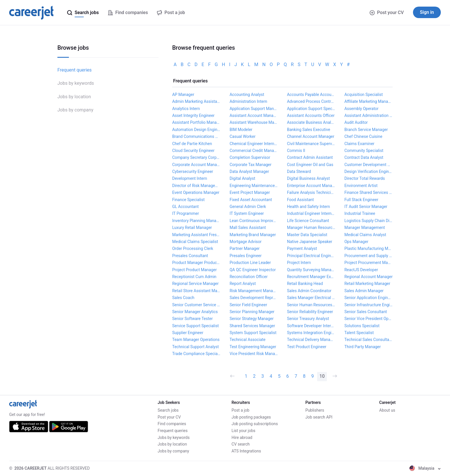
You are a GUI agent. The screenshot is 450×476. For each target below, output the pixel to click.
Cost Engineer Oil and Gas (310, 165)
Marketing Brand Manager (253, 235)
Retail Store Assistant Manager (196, 291)
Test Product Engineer (307, 347)
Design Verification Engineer (368, 171)
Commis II (296, 151)
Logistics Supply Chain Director (368, 221)
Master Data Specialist (307, 235)
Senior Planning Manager (252, 312)
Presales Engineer (246, 256)
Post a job (240, 410)
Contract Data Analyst (364, 157)
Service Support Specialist (195, 326)
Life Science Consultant (308, 221)
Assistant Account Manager (254, 115)
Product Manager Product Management (196, 263)
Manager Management (365, 228)
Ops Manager (356, 242)
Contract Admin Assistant (310, 157)
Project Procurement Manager (368, 263)
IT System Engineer (247, 213)
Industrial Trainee (360, 213)
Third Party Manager (363, 347)
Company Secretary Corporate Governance (196, 157)
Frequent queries (74, 70)
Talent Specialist (359, 333)
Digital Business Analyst (308, 178)
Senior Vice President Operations (368, 319)
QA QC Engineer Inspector (253, 270)
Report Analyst (243, 284)
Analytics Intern (186, 109)
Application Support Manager (254, 109)
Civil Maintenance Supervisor (311, 144)
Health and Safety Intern (309, 207)
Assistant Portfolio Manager (196, 122)
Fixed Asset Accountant (251, 200)
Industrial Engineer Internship (311, 213)
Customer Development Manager (368, 165)
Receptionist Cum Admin (194, 277)
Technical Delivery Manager (311, 340)
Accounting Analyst (247, 95)
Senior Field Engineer (248, 305)
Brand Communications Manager (196, 136)
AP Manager (183, 95)
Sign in (427, 12)
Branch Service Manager (366, 130)
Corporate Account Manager (196, 165)
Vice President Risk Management (254, 354)
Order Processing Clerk (193, 248)
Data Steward (299, 171)
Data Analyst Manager (249, 171)
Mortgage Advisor (246, 242)
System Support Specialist (253, 333)
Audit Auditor (356, 122)
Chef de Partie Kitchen (192, 144)
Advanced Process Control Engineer (311, 101)
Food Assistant (300, 200)
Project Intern (299, 263)
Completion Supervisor (250, 157)
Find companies (172, 424)
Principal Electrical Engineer (311, 256)
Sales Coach (183, 298)
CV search (241, 444)
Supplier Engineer (188, 333)
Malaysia (425, 468)
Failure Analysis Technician (311, 192)
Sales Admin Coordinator (309, 291)
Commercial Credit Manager (254, 151)
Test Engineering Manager (253, 347)
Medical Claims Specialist (195, 242)
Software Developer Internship (311, 326)
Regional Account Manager (368, 277)
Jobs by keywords (76, 83)
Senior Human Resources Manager (311, 305)
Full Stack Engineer (361, 200)
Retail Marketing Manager (367, 284)
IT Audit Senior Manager (366, 207)
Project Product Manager (194, 270)
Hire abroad (242, 438)
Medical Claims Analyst (365, 235)
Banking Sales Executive (309, 130)
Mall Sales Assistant (248, 228)
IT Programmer (186, 213)
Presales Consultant (190, 256)
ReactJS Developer (361, 270)
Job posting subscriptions (255, 424)
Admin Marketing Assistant (196, 101)
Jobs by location (74, 97)
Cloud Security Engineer (193, 151)
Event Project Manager (250, 192)
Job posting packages (251, 417)
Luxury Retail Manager (192, 228)
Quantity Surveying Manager (311, 270)
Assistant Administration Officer (368, 115)
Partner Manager (245, 248)
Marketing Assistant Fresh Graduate (196, 235)
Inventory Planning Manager (196, 221)
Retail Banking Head (305, 284)
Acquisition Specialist (364, 95)
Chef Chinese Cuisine (363, 136)
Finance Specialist (188, 200)
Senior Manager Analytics (195, 312)
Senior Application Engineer (368, 298)
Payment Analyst (302, 248)
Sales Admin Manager (364, 291)
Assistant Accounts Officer (311, 115)
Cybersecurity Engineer (193, 171)
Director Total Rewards (365, 178)
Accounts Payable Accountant (311, 95)
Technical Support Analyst (195, 347)
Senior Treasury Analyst (308, 319)
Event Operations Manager (196, 192)
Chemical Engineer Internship (254, 144)
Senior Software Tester (192, 319)
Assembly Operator (361, 109)
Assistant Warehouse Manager (254, 122)
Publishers (315, 410)
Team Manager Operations (196, 340)
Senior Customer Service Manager (196, 305)
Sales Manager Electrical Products (311, 298)
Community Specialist (364, 151)
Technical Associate (248, 340)
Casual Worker (243, 136)
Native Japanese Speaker (310, 242)
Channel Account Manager (311, 136)
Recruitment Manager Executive (311, 277)
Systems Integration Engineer (311, 333)
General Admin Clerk (248, 207)
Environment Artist (361, 186)
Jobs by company (75, 110)
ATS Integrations (246, 451)
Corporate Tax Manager (251, 165)
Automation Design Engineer (196, 130)
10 (322, 376)
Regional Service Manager (195, 284)
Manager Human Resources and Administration (311, 228)
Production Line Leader (250, 263)
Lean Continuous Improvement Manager (254, 221)
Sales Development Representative (254, 298)
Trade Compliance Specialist (196, 354)
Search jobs (168, 410)
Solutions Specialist (362, 326)
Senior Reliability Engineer (310, 312)
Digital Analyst (242, 178)
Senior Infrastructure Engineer (368, 305)
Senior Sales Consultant (366, 312)
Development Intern (190, 178)
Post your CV (387, 12)
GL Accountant (185, 207)
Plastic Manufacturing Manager (368, 248)
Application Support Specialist (311, 109)
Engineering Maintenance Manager (254, 186)
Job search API (319, 417)
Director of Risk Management (196, 186)
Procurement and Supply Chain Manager (368, 256)
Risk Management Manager (254, 291)
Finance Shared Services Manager (368, 192)
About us (387, 410)
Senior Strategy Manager (252, 319)
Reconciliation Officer (249, 277)
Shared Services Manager (252, 326)
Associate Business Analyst (311, 122)
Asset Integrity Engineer (193, 115)
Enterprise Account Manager (311, 186)
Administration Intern (248, 101)
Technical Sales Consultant (368, 340)
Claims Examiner (359, 144)
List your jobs (244, 431)
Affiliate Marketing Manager (368, 101)
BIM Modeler (241, 130)
